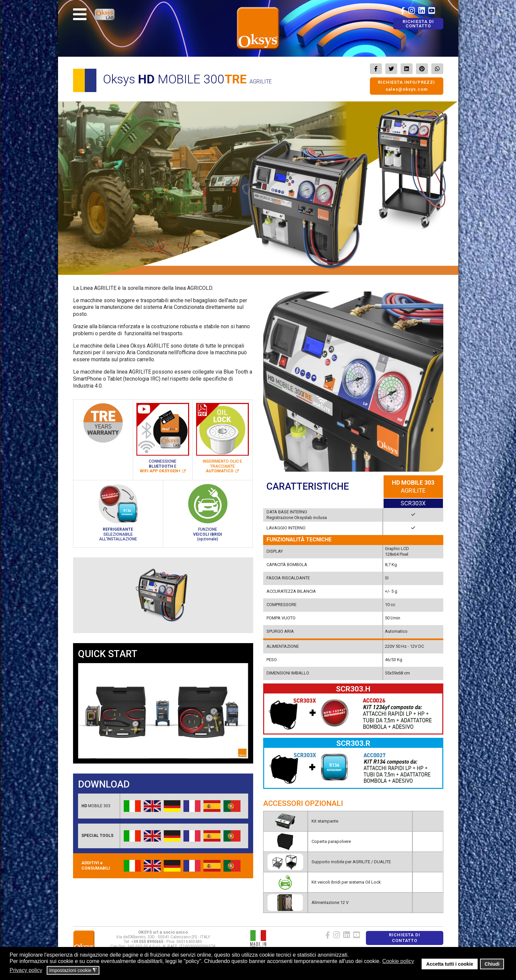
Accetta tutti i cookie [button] (450, 964)
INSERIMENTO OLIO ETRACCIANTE (222, 466)
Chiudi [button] (492, 964)
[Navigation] (80, 14)
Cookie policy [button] (398, 961)
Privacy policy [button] (26, 970)
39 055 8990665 (148, 942)
